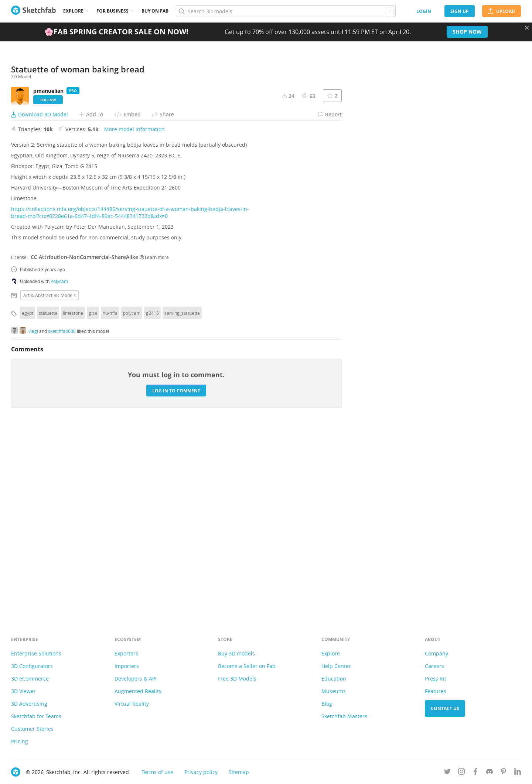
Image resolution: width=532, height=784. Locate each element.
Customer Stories (32, 729)
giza (93, 498)
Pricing (20, 741)
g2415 (152, 498)
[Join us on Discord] (490, 773)
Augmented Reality (138, 691)
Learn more (154, 442)
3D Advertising (29, 704)
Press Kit (436, 679)
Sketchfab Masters (344, 716)
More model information (134, 314)
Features (436, 691)
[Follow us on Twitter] (447, 773)
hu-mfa (110, 498)
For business (112, 11)
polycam (132, 498)
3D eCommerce (30, 679)
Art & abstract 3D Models (50, 480)
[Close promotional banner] (527, 28)
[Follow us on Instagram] (461, 773)
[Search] (286, 11)
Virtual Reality (132, 704)
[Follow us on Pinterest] (504, 773)
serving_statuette (182, 498)
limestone (73, 498)
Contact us (445, 708)
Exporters (126, 653)
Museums (334, 691)
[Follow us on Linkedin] (518, 773)
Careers (434, 666)
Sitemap (239, 772)
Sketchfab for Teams (36, 716)
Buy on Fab (155, 11)
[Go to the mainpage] (33, 11)
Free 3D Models (237, 679)
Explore (73, 11)
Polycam (59, 466)
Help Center (336, 666)
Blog (327, 704)
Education (334, 679)
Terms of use (157, 772)
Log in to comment (176, 575)
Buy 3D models (236, 653)
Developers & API (136, 679)
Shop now (467, 32)
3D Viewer (23, 691)
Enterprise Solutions (36, 653)
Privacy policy (201, 772)
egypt (28, 498)
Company (436, 653)
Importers (127, 666)
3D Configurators (32, 666)
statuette (48, 498)
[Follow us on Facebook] (475, 773)
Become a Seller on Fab (247, 666)
